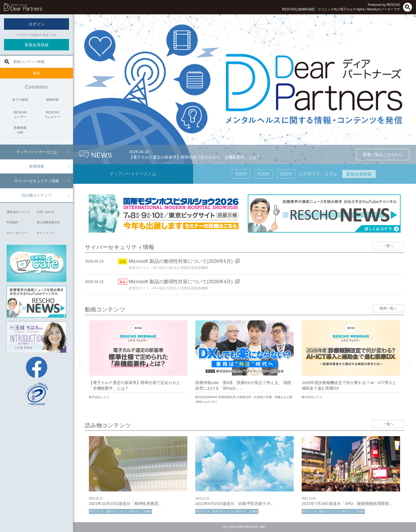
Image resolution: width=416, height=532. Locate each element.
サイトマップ (45, 233)
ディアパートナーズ (23, 7)
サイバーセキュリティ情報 (37, 181)
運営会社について (18, 212)
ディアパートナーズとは (37, 152)
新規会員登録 (37, 45)
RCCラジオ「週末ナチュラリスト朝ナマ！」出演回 (120, 512)
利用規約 (12, 222)
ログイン (37, 24)
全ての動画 (20, 100)
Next (408, 365)
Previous (81, 365)
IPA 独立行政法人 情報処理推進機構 (181, 268)
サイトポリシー (17, 233)
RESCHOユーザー (20, 115)
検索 (37, 73)
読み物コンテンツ (37, 195)
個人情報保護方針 (48, 222)
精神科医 (53, 100)
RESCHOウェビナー (53, 115)
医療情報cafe (20, 130)
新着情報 (37, 166)
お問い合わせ (45, 212)
